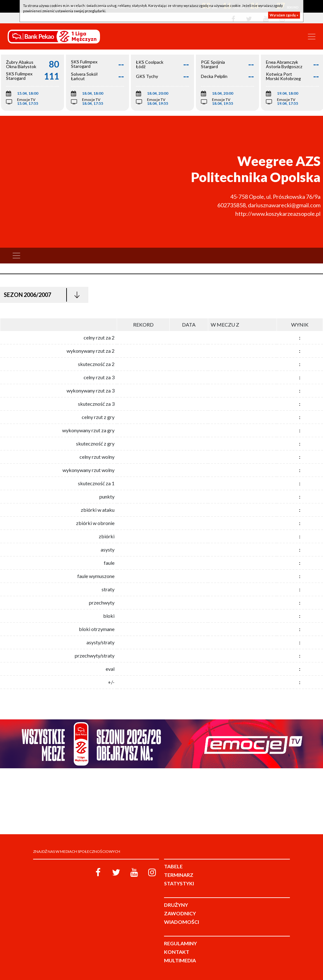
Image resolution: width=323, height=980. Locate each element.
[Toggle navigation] (312, 37)
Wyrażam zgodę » (284, 15)
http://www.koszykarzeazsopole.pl (278, 214)
